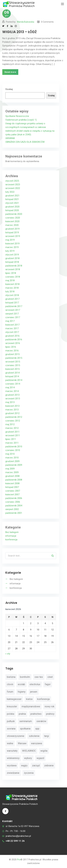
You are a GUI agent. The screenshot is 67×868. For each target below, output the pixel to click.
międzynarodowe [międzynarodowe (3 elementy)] (31, 706)
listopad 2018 (12, 262)
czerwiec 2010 (13, 450)
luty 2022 (10, 192)
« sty (8, 654)
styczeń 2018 (12, 295)
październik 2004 (14, 506)
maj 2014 (10, 387)
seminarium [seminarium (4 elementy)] (26, 721)
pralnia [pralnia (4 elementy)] (22, 714)
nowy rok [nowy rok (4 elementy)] (50, 706)
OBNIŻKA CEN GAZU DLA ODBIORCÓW (25, 142)
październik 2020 (14, 214)
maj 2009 (10, 469)
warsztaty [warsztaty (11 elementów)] (12, 751)
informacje (11, 536)
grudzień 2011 (12, 432)
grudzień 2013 (12, 395)
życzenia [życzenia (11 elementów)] (29, 773)
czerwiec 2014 (13, 384)
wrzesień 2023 (13, 185)
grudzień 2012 (12, 413)
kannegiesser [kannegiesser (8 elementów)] (14, 699)
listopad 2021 (12, 199)
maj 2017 (10, 321)
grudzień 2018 (12, 258)
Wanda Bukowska (26, 22)
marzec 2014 (12, 391)
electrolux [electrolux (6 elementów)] (35, 684)
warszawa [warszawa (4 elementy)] (36, 743)
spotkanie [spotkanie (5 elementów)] (25, 729)
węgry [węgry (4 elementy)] (24, 766)
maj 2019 (10, 240)
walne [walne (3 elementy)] (10, 743)
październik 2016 (14, 340)
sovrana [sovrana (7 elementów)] (11, 729)
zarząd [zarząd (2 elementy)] (36, 766)
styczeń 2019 (12, 255)
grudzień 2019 (12, 229)
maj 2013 (10, 402)
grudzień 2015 (12, 354)
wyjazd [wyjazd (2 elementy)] (40, 758)
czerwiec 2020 (13, 218)
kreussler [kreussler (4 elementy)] (12, 706)
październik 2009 (14, 465)
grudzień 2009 (12, 461)
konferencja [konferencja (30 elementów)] (43, 699)
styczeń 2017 (12, 332)
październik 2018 (14, 266)
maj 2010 (10, 454)
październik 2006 (14, 498)
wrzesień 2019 (13, 236)
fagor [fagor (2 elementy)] (48, 684)
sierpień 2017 (12, 314)
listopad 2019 (12, 232)
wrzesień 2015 (13, 362)
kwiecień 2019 (12, 244)
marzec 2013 (12, 410)
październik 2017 (14, 306)
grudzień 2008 (12, 476)
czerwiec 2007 (13, 491)
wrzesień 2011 (13, 435)
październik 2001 (14, 513)
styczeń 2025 (12, 181)
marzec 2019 (12, 247)
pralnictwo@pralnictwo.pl (18, 836)
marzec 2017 (12, 328)
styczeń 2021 (12, 203)
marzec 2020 (12, 225)
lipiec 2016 (11, 347)
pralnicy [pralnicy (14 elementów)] (50, 714)
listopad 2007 (12, 487)
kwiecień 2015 (12, 369)
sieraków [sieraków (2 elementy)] (41, 721)
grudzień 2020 (12, 207)
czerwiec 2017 (13, 317)
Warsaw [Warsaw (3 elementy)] (22, 743)
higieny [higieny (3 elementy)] (22, 692)
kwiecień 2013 (12, 406)
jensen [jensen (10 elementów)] (34, 692)
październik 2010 (14, 447)
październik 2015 (14, 358)
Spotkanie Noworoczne (17, 116)
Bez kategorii (12, 532)
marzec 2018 (12, 288)
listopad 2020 (12, 210)
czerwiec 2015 (13, 365)
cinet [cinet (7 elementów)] (50, 677)
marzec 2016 (12, 351)
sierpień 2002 (12, 509)
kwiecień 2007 (12, 495)
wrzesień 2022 (13, 188)
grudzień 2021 (12, 196)
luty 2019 (10, 251)
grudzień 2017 (12, 299)
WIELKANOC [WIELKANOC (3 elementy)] (29, 751)
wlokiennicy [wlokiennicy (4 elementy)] (13, 758)
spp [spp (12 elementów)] (37, 729)
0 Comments (45, 22)
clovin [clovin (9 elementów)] (10, 684)
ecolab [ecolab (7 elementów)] (21, 684)
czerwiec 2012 (13, 421)
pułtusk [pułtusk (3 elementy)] (11, 721)
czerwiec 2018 (13, 277)
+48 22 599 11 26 (15, 841)
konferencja (11, 540)
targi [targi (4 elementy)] (46, 736)
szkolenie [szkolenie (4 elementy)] (34, 736)
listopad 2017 (12, 303)
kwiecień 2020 (12, 221)
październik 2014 (14, 380)
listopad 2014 (12, 376)
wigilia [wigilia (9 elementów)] (44, 751)
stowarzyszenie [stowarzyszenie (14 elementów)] (16, 736)
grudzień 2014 (12, 373)
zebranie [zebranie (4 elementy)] (49, 766)
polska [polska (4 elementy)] (11, 714)
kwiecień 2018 (12, 284)
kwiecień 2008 (12, 483)
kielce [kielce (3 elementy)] (29, 699)
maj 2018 (10, 280)
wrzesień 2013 (13, 399)
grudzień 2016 (12, 336)
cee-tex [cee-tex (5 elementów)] (39, 677)
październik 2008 (14, 480)
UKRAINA (10, 138)
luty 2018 (10, 292)
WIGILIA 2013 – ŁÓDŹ (20, 32)
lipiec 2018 (11, 273)
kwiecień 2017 (12, 325)
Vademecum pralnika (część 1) (21, 120)
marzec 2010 (12, 458)
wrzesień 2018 (13, 269)
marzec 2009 (12, 472)
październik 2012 (14, 417)
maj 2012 (10, 424)
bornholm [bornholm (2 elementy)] (25, 677)
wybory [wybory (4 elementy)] (28, 758)
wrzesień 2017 (13, 310)
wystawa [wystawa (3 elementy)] (12, 766)
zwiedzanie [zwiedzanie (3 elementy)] (13, 773)
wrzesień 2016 (13, 343)
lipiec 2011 (11, 439)
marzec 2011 (12, 443)
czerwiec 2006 (13, 502)
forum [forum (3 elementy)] (10, 692)
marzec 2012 (12, 428)
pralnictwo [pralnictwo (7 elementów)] (36, 714)
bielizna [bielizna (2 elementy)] (11, 677)
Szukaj (9, 89)
